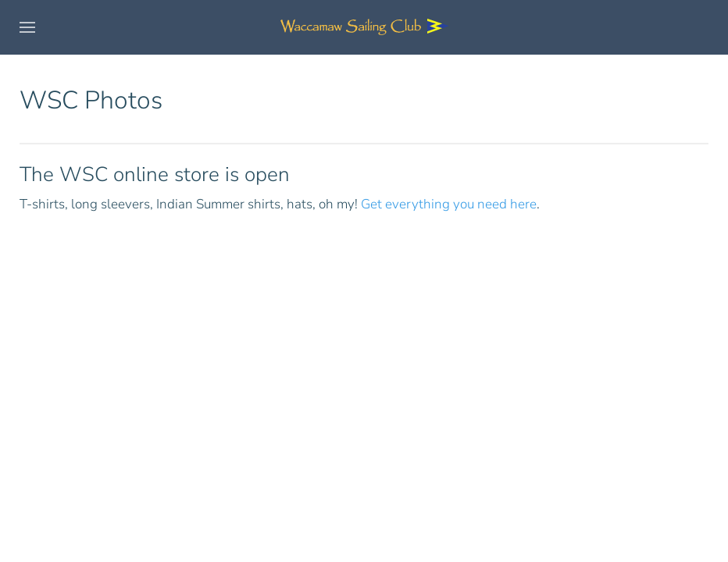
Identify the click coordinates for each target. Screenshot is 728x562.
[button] (27, 27)
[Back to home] (364, 27)
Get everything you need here (449, 204)
